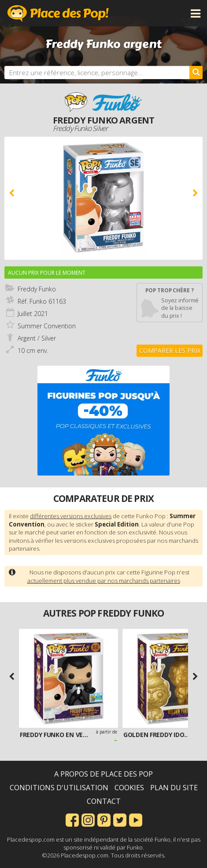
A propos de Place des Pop (103, 774)
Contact (104, 801)
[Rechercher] (196, 73)
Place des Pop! (58, 13)
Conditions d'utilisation (59, 788)
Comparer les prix (170, 350)
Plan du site (174, 788)
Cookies (129, 788)
